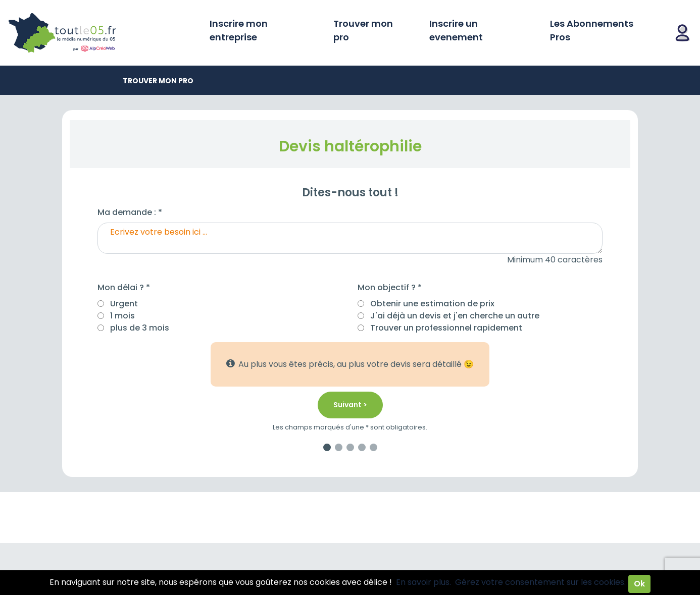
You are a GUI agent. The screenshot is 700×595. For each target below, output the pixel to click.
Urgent (124, 304)
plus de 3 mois (140, 328)
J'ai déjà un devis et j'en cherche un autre (455, 316)
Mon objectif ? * (390, 287)
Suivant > (350, 405)
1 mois (122, 316)
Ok (639, 584)
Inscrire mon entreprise (239, 30)
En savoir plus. (423, 582)
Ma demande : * (130, 212)
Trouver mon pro (363, 30)
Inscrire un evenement (456, 30)
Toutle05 (101, 33)
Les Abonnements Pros (592, 30)
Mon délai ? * (124, 287)
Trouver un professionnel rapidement (446, 328)
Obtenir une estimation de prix (432, 304)
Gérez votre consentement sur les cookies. (540, 582)
